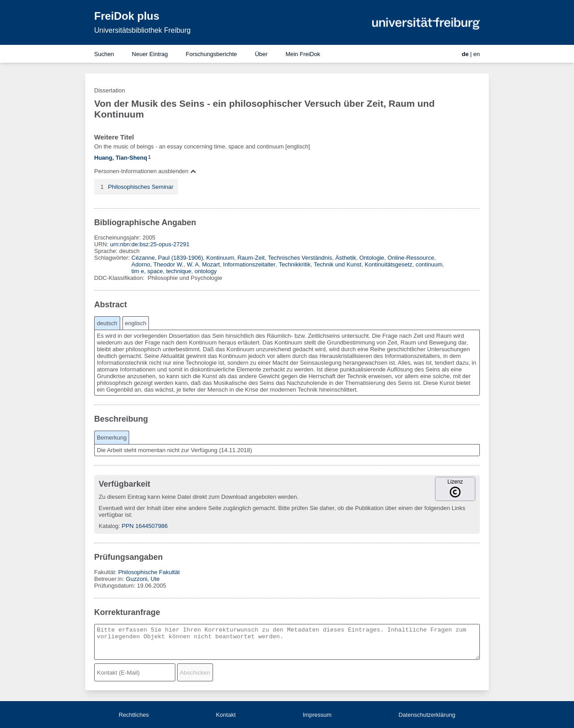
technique (178, 271)
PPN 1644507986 (145, 526)
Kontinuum (220, 258)
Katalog (109, 526)
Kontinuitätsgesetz (388, 264)
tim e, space (147, 271)
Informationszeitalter (249, 264)
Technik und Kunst (338, 264)
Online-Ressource (411, 258)
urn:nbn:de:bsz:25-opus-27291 (150, 244)
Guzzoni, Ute (143, 579)
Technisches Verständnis (300, 258)
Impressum (317, 715)
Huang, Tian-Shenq (121, 158)
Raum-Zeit (251, 258)
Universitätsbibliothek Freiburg (142, 30)
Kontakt (226, 715)
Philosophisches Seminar (141, 187)
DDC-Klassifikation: (120, 278)
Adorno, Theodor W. (157, 264)
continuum (429, 264)
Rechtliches (134, 715)
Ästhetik (346, 258)
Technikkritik (295, 264)
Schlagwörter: (113, 258)
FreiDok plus (127, 16)
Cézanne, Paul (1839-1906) (167, 258)
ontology (206, 271)
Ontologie (372, 258)
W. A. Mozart (203, 264)
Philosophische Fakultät (149, 572)
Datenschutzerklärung (427, 715)
